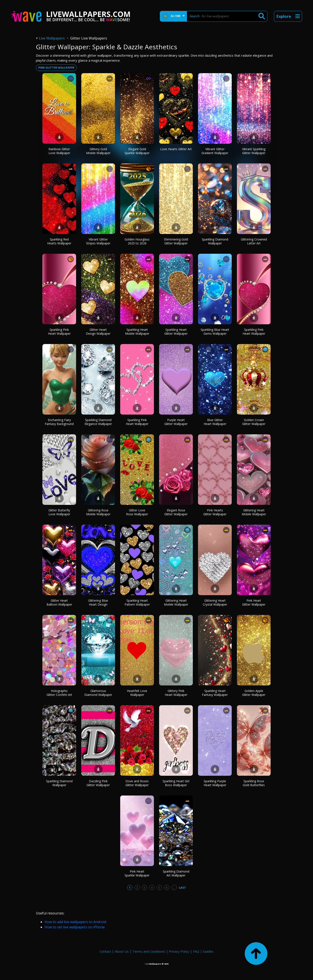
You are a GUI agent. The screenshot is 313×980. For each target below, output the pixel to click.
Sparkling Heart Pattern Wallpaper (137, 602)
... (174, 888)
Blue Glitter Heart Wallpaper (215, 422)
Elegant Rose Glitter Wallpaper (176, 512)
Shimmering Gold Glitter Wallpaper (176, 241)
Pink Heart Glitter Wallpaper (254, 602)
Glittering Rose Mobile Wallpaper (98, 512)
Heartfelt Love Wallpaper (137, 693)
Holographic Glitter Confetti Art (59, 693)
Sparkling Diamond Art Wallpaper (176, 873)
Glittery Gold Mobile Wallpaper (98, 151)
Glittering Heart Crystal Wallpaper (215, 602)
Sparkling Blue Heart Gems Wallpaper (215, 332)
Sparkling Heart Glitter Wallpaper (176, 332)
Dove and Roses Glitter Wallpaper (137, 783)
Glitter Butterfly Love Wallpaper (59, 512)
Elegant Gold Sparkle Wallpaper (137, 151)
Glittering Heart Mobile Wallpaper (254, 512)
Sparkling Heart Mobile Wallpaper (137, 332)
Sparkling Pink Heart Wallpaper (59, 332)
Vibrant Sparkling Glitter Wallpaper (254, 151)
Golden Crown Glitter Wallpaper (254, 422)
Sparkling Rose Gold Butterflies (254, 783)
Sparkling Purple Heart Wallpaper (215, 783)
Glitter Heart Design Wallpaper (98, 332)
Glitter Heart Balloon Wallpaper (59, 602)
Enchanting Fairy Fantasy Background (59, 422)
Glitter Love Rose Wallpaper (137, 512)
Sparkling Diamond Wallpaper (215, 241)
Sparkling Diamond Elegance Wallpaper (98, 422)
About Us (122, 951)
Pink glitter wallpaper (56, 68)
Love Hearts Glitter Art (176, 149)
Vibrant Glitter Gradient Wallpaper (215, 151)
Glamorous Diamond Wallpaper (98, 693)
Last (182, 888)
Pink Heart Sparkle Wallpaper (137, 873)
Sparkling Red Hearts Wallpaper (59, 241)
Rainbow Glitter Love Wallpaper (59, 151)
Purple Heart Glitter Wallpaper (176, 422)
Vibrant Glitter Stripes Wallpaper (98, 241)
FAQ (196, 951)
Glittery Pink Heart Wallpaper (176, 693)
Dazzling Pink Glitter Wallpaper (98, 783)
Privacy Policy (179, 951)
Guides (208, 951)
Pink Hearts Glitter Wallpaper (215, 512)
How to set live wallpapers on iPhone (75, 927)
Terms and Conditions (149, 951)
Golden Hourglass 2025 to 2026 (137, 241)
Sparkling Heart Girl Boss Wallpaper (176, 783)
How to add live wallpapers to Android (75, 922)
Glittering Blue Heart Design (98, 602)
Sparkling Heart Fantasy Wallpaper (215, 693)
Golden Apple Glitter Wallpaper (254, 693)
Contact (105, 951)
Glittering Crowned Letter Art (254, 241)
